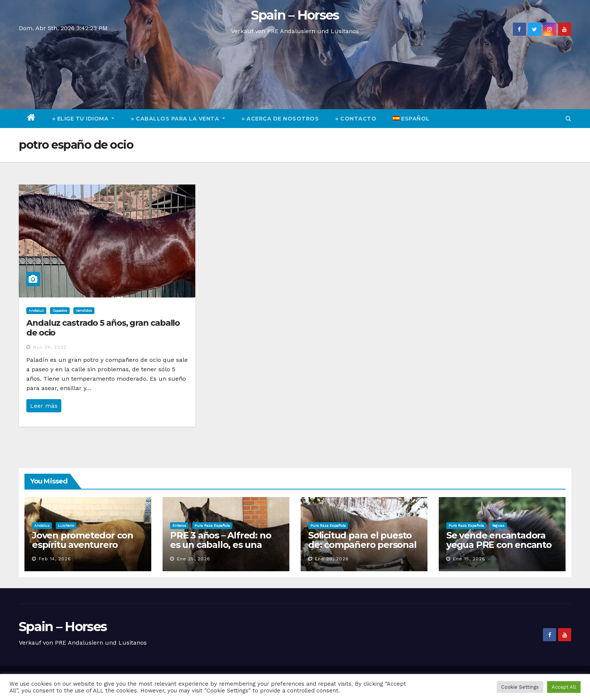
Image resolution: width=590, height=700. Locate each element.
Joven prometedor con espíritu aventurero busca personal (83, 545)
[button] (568, 118)
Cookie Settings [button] (520, 687)
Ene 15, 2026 (469, 559)
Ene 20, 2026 (332, 559)
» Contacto (356, 119)
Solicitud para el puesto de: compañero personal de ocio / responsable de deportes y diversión (362, 549)
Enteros (179, 525)
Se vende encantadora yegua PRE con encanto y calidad (499, 545)
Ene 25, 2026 (194, 559)
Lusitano (66, 525)
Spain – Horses (295, 15)
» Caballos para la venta (178, 119)
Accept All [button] (564, 687)
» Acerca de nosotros (280, 119)
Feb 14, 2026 (55, 559)
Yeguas (498, 525)
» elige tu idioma (84, 119)
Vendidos (84, 310)
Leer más (44, 406)
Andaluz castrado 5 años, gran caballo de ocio (103, 328)
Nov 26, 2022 (50, 347)
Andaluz (36, 310)
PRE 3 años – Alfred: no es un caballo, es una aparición (220, 545)
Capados (60, 310)
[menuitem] (411, 119)
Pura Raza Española (212, 525)
